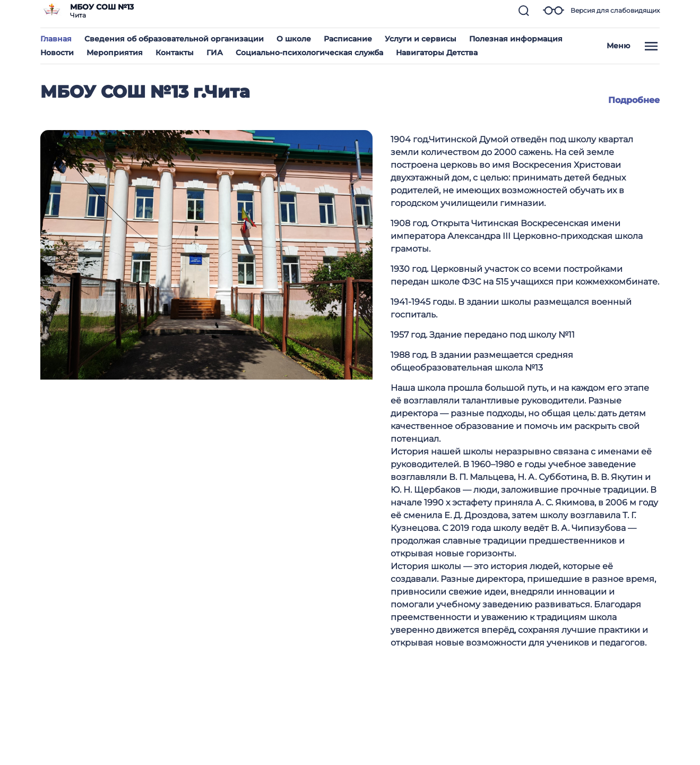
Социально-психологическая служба (309, 53)
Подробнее (634, 100)
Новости (57, 53)
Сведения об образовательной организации (174, 39)
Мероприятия (115, 53)
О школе (294, 39)
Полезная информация (516, 39)
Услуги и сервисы (421, 39)
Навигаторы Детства (437, 53)
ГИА (215, 53)
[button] (524, 11)
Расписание (348, 39)
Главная (56, 39)
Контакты (175, 53)
